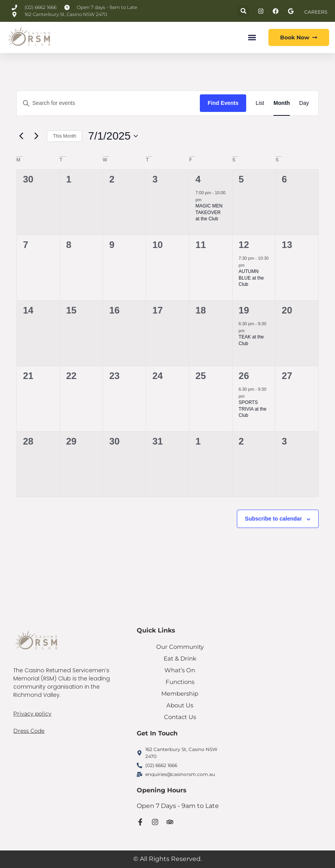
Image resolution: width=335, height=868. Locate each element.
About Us (180, 705)
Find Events (223, 103)
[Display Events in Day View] (304, 103)
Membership (180, 694)
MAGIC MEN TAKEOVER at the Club (209, 212)
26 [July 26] (244, 376)
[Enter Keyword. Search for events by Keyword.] (108, 103)
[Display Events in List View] (260, 103)
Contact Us (180, 717)
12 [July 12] (244, 245)
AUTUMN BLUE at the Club (251, 278)
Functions (180, 682)
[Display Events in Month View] (282, 103)
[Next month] (36, 136)
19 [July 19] (244, 310)
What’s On (180, 670)
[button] (243, 11)
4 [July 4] (198, 179)
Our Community (180, 647)
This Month (64, 136)
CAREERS (316, 12)
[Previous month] (21, 136)
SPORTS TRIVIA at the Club (253, 409)
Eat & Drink (180, 658)
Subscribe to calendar (273, 519)
